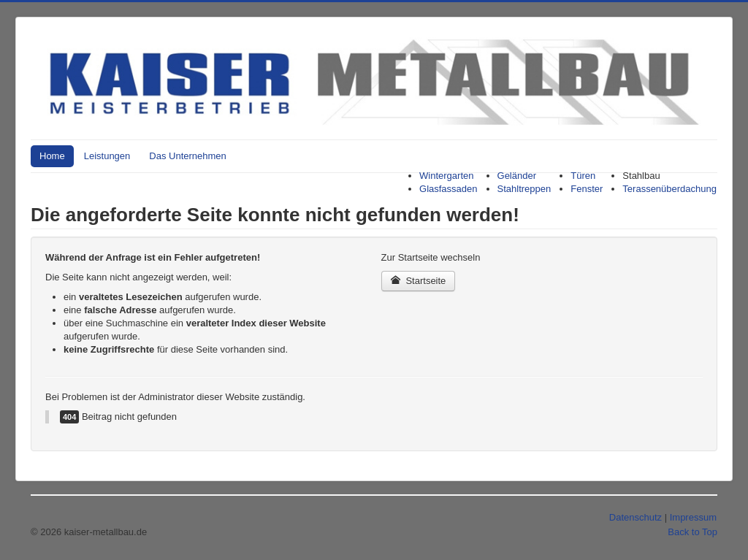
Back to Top (692, 532)
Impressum (693, 517)
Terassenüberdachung (669, 189)
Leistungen (107, 156)
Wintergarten (446, 176)
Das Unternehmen (188, 156)
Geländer (517, 176)
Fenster (587, 189)
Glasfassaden (449, 189)
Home (52, 156)
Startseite (419, 281)
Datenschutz (636, 517)
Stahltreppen (524, 189)
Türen (583, 176)
